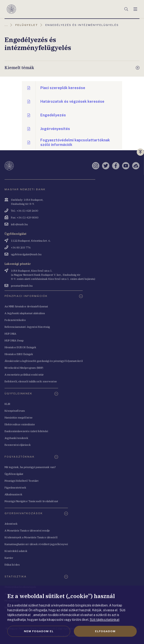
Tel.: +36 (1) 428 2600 (24, 211)
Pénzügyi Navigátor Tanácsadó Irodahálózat (31, 501)
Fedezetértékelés (15, 320)
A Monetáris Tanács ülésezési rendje (27, 530)
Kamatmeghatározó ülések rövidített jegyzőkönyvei (36, 544)
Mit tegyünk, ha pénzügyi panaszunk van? (30, 467)
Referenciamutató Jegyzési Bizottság (27, 327)
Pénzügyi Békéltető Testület (22, 481)
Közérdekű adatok (16, 551)
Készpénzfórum (15, 411)
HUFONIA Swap (14, 340)
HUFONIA (10, 334)
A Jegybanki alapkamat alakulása (25, 313)
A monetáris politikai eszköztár (24, 375)
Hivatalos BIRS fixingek (19, 354)
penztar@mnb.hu (22, 286)
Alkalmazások (13, 494)
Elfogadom (105, 631)
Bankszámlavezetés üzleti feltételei (26, 431)
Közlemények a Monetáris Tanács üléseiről (31, 537)
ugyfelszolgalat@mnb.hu (26, 254)
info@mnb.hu (19, 224)
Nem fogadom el (39, 631)
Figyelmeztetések (15, 487)
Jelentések (11, 524)
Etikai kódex (12, 565)
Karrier (9, 558)
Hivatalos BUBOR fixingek (20, 347)
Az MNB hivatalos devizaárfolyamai (26, 306)
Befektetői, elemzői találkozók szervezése (31, 381)
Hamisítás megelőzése (19, 417)
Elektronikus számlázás (20, 424)
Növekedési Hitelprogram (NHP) (24, 368)
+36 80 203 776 (21, 247)
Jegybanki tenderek (16, 438)
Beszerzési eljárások (18, 445)
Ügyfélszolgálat (14, 474)
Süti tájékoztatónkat (105, 620)
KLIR (7, 404)
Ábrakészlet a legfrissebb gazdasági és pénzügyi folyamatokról (44, 361)
